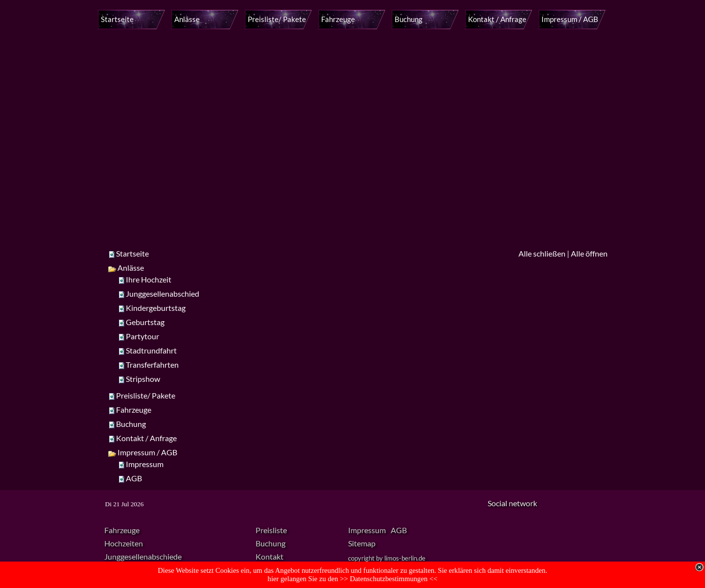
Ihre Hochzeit (149, 279)
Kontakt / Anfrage (146, 438)
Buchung (131, 424)
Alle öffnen (589, 253)
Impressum (145, 464)
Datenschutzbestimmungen (390, 579)
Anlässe (126, 268)
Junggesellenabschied (163, 294)
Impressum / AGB (142, 452)
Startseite (132, 253)
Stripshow (143, 379)
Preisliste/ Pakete (146, 395)
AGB (134, 478)
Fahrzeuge (134, 410)
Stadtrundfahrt (151, 350)
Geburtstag (145, 322)
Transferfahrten (152, 365)
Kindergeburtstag (156, 308)
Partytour (142, 336)
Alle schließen (542, 253)
